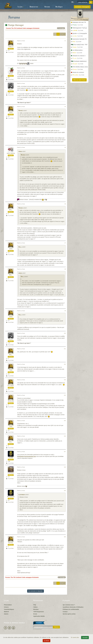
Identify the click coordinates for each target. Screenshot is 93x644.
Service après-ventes (69, 614)
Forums (47, 7)
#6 (65, 204)
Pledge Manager (15, 25)
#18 (65, 467)
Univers (6, 607)
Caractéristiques (9, 609)
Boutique (59, 7)
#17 (65, 452)
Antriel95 (11, 401)
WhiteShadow (11, 497)
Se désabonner (37, 629)
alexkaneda (11, 473)
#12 (65, 364)
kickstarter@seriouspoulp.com (27, 456)
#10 (65, 333)
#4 (65, 107)
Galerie (6, 614)
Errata (35, 614)
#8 (65, 269)
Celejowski (11, 386)
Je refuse (46, 641)
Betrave (11, 543)
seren (11, 113)
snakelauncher (11, 153)
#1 (65, 41)
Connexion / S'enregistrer (82, 7)
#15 (65, 421)
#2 (65, 68)
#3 (65, 83)
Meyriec (11, 89)
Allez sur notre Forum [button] (79, 80)
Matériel (6, 612)
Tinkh (11, 370)
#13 (65, 380)
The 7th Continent (17, 28)
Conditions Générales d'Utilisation (73, 607)
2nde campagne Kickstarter (31, 28)
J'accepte (85, 638)
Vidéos (35, 607)
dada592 (11, 458)
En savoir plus (75, 637)
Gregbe (11, 74)
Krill (11, 210)
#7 (65, 243)
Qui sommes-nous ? (69, 605)
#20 (65, 537)
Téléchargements (39, 612)
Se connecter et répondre (36, 591)
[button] (73, 2)
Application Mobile (39, 616)
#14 (65, 395)
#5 (65, 147)
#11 (65, 349)
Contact (65, 612)
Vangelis (11, 47)
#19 (65, 491)
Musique (36, 609)
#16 (65, 436)
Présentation (8, 605)
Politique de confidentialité (71, 609)
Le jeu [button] (21, 7)
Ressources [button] (34, 7)
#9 (65, 311)
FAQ (35, 605)
